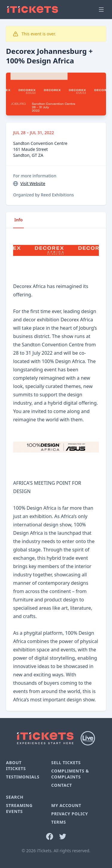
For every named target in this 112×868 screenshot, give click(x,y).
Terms (59, 822)
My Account (66, 805)
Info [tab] (19, 220)
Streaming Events (19, 808)
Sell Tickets (66, 763)
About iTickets (16, 765)
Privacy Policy (69, 814)
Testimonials (23, 777)
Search (15, 797)
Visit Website (33, 183)
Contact (62, 785)
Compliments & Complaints (70, 774)
